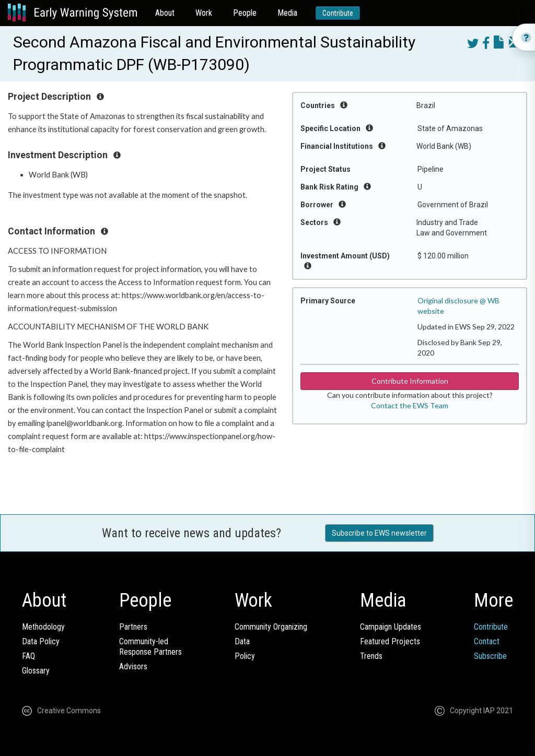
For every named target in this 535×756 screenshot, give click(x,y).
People (245, 13)
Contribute (338, 13)
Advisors (133, 666)
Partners (133, 627)
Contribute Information (410, 381)
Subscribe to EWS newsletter (379, 533)
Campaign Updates (391, 627)
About (165, 13)
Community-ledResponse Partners (150, 647)
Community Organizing (271, 627)
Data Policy (41, 641)
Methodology (43, 627)
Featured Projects (390, 641)
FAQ (28, 656)
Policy (245, 656)
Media (287, 13)
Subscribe (490, 656)
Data (242, 641)
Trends (371, 656)
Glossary (36, 671)
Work (204, 13)
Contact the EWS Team (410, 405)
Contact (487, 641)
